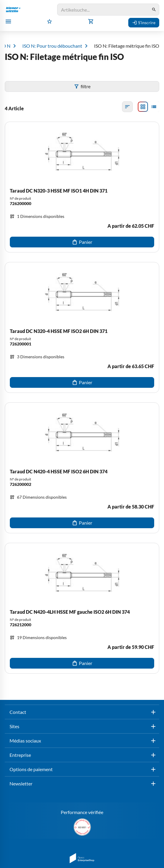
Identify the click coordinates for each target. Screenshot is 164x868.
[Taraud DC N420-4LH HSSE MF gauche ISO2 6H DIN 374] (82, 608)
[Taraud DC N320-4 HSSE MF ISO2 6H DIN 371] (82, 327)
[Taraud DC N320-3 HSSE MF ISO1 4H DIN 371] (82, 187)
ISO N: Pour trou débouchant (52, 46)
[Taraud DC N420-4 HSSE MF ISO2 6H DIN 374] (82, 468)
